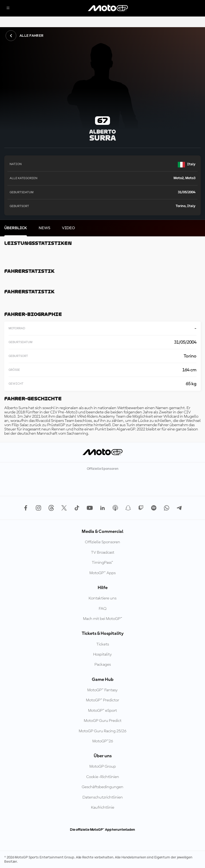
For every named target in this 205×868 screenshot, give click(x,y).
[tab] (16, 228)
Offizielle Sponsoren (102, 542)
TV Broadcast (103, 553)
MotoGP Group (103, 767)
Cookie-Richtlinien (103, 777)
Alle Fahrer (25, 36)
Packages (103, 665)
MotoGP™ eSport (102, 711)
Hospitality (102, 655)
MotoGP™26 (103, 741)
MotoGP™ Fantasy (102, 690)
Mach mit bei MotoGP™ (103, 619)
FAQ (103, 609)
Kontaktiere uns (102, 598)
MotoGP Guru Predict (103, 721)
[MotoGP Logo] (108, 8)
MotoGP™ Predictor (102, 700)
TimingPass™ (102, 563)
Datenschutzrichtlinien (103, 797)
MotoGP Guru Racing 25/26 (102, 731)
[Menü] (8, 8)
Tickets (103, 644)
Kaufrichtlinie (103, 808)
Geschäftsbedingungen (102, 787)
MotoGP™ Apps (102, 573)
